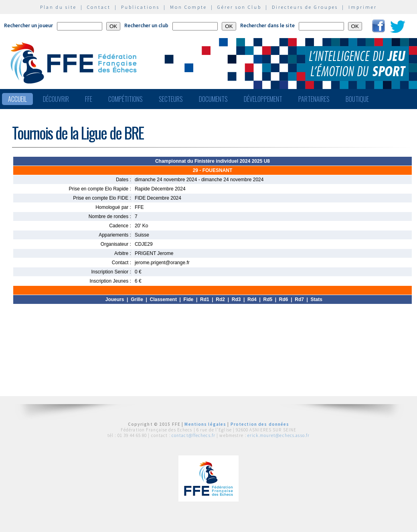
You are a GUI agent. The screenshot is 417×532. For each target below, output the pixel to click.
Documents (213, 99)
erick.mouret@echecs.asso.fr (278, 435)
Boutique (357, 99)
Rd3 (236, 299)
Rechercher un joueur (28, 25)
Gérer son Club (239, 7)
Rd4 (252, 299)
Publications (140, 7)
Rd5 (268, 299)
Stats (317, 299)
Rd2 (220, 299)
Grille (137, 299)
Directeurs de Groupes (305, 7)
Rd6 (284, 299)
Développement (263, 99)
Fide (189, 299)
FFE (89, 99)
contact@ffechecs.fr (193, 435)
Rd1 (205, 299)
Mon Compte (188, 7)
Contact (99, 7)
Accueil (17, 99)
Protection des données (260, 424)
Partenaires (314, 99)
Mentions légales (205, 424)
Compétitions (126, 99)
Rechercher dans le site (267, 25)
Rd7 (299, 299)
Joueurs (115, 299)
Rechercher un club (146, 25)
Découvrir (56, 99)
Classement (163, 299)
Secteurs (171, 99)
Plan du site (58, 7)
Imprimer (363, 7)
